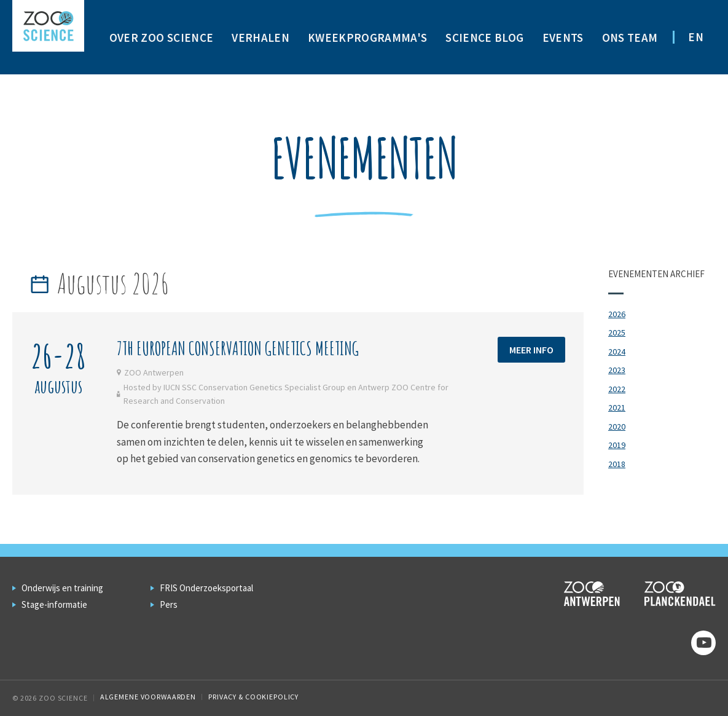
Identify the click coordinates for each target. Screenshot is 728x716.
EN (696, 37)
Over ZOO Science (161, 37)
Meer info (531, 350)
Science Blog (484, 37)
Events (563, 37)
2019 (617, 445)
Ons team (630, 37)
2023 (617, 370)
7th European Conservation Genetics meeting (238, 348)
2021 (617, 407)
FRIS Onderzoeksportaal (206, 588)
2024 (617, 352)
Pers (169, 604)
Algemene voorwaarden (148, 697)
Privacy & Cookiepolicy (253, 697)
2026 (617, 314)
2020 (617, 427)
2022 (617, 389)
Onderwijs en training (62, 588)
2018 (617, 464)
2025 (617, 332)
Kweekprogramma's (367, 37)
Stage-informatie (54, 604)
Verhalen (260, 37)
